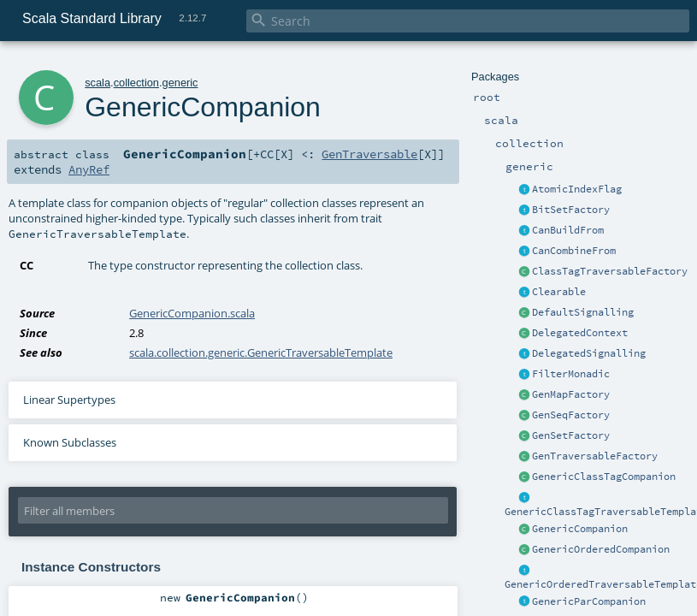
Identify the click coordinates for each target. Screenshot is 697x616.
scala (97, 83)
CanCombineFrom (574, 251)
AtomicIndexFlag (577, 189)
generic (180, 83)
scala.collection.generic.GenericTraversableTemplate (261, 352)
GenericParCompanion (589, 601)
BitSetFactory (571, 210)
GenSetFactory (571, 435)
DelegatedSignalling (589, 353)
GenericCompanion (580, 529)
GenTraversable (369, 154)
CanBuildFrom (568, 230)
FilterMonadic (571, 374)
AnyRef (89, 169)
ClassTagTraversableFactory (610, 271)
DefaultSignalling (583, 312)
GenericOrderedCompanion (601, 549)
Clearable (559, 292)
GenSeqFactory (571, 415)
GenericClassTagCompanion (604, 477)
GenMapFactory (571, 394)
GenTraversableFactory (595, 456)
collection (136, 83)
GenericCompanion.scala (192, 313)
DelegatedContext (580, 333)
